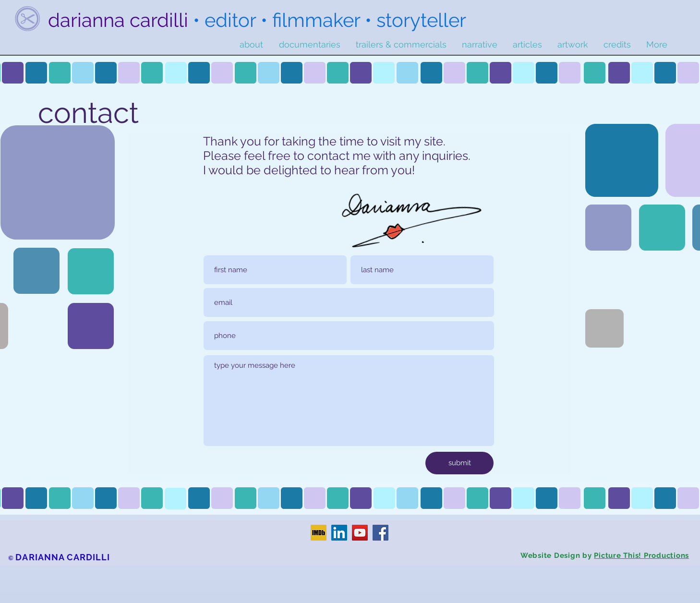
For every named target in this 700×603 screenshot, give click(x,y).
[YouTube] (360, 533)
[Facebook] (380, 533)
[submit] (459, 463)
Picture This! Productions (641, 555)
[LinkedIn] (339, 533)
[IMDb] (319, 533)
